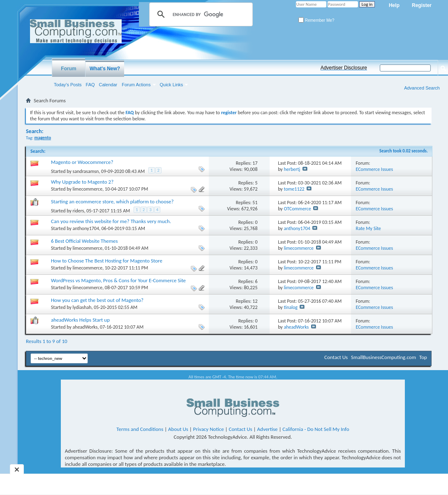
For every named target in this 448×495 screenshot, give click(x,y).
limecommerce (88, 189)
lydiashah (82, 307)
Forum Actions (136, 85)
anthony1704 (86, 228)
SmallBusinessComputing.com (383, 357)
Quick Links (172, 85)
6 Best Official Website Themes (84, 241)
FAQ (90, 85)
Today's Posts (68, 85)
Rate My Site (368, 228)
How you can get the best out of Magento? (97, 300)
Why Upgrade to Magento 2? (82, 182)
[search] (200, 14)
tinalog (291, 307)
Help (394, 5)
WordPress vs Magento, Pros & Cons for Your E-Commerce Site (118, 280)
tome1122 (294, 189)
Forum (68, 69)
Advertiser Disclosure (344, 68)
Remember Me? (316, 20)
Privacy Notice (209, 429)
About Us (178, 429)
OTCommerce (298, 209)
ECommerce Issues (375, 169)
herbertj (292, 169)
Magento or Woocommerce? (82, 162)
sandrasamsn (86, 171)
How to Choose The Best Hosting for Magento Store (107, 261)
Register (422, 5)
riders (79, 211)
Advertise (268, 429)
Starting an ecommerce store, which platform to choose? (112, 201)
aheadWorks (85, 327)
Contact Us (336, 357)
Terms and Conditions (140, 429)
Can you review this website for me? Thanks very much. (111, 221)
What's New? (105, 69)
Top (423, 357)
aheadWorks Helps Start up (80, 320)
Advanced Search (422, 88)
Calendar (108, 85)
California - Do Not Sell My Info (316, 429)
